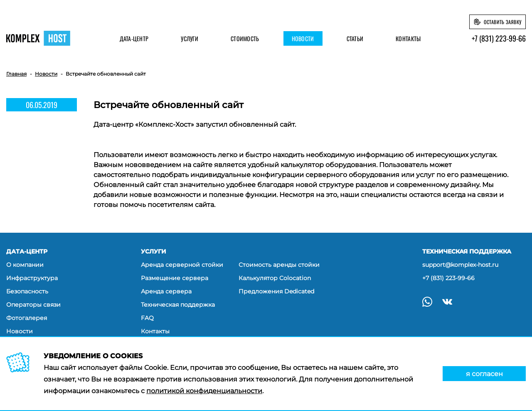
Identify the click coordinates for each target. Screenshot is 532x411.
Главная (16, 74)
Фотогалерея (27, 318)
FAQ (147, 318)
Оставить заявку (502, 22)
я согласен (484, 374)
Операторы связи (33, 305)
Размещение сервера (175, 278)
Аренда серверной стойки (182, 265)
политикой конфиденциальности (204, 391)
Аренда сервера (166, 291)
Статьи (355, 38)
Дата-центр (134, 38)
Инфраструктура (32, 278)
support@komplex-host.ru (460, 265)
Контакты (408, 38)
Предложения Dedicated (276, 291)
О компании (25, 265)
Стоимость (245, 38)
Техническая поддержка (178, 305)
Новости (303, 38)
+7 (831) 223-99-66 (499, 38)
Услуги (190, 38)
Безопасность (27, 291)
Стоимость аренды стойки (279, 265)
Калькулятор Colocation (275, 278)
